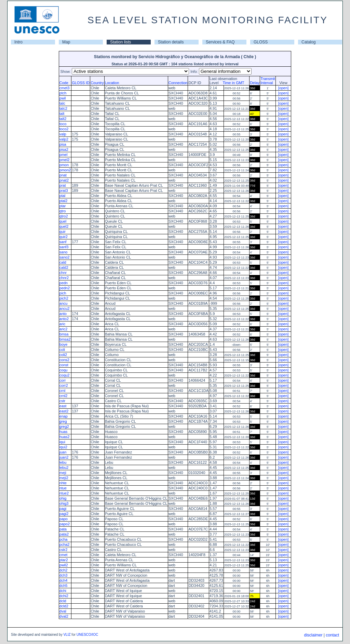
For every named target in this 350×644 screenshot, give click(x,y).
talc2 (63, 108)
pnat (63, 175)
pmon (64, 165)
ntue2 (64, 493)
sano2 (65, 257)
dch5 (64, 586)
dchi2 (64, 596)
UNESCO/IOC (87, 635)
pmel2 (65, 160)
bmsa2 (65, 339)
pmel (64, 155)
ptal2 (64, 201)
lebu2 (64, 468)
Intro (18, 42)
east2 (64, 411)
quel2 (64, 226)
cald (63, 262)
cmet (64, 555)
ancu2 (65, 308)
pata (63, 529)
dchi (63, 591)
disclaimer (313, 635)
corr (63, 380)
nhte (63, 483)
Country (97, 83)
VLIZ (67, 635)
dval (63, 611)
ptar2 (64, 560)
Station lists (120, 42)
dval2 (64, 616)
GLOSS (261, 42)
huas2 (65, 437)
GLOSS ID (81, 83)
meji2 (64, 478)
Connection (178, 83)
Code (64, 83)
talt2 (63, 119)
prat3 (64, 190)
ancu (64, 303)
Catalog (308, 42)
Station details (171, 42)
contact (332, 635)
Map (66, 42)
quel (63, 221)
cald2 (64, 267)
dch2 (64, 570)
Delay (255, 83)
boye (64, 344)
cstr (63, 401)
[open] (284, 88)
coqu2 (65, 375)
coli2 (63, 355)
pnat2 (64, 180)
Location (112, 83)
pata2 (64, 534)
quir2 (64, 237)
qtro (63, 211)
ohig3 (64, 503)
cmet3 (65, 88)
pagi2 (64, 514)
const (64, 365)
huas (64, 432)
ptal (63, 196)
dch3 (64, 575)
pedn (64, 283)
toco (63, 124)
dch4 (64, 580)
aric (63, 324)
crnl (63, 391)
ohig (63, 498)
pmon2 (65, 170)
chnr (63, 273)
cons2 (64, 360)
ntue (63, 488)
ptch (63, 93)
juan (63, 452)
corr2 (64, 385)
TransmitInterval (268, 81)
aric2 (64, 329)
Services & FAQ (220, 42)
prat (63, 185)
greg (63, 421)
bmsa (64, 334)
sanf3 (64, 247)
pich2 (64, 298)
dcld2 (64, 606)
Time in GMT (232, 83)
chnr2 (64, 278)
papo (64, 519)
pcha (64, 539)
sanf (63, 242)
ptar (63, 206)
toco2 (64, 129)
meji (63, 473)
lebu (63, 462)
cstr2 (64, 550)
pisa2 (64, 149)
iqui (62, 442)
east (63, 406)
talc (62, 103)
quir (63, 232)
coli (62, 350)
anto (63, 314)
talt (62, 114)
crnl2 (64, 396)
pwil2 (64, 565)
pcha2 (65, 544)
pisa (63, 144)
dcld (63, 601)
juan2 (64, 457)
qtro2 (64, 216)
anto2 (64, 319)
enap (64, 416)
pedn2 (65, 288)
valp (63, 134)
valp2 (64, 139)
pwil (63, 98)
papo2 (65, 524)
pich (63, 293)
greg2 (64, 426)
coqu (64, 370)
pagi (63, 509)
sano (64, 252)
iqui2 (63, 447)
